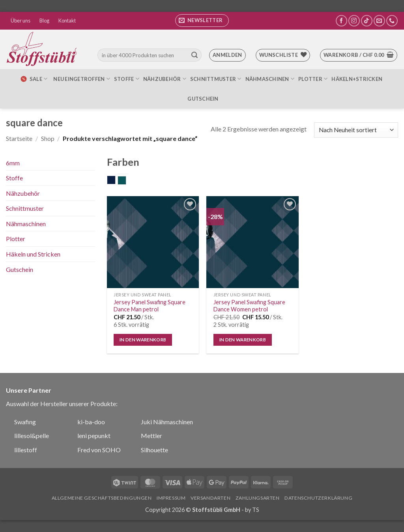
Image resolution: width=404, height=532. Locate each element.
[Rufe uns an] (392, 21)
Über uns (21, 21)
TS (256, 510)
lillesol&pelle (32, 436)
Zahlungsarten (258, 498)
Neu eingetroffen (82, 79)
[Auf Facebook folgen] (341, 21)
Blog (44, 21)
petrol (126, 181)
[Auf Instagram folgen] (354, 21)
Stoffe (127, 79)
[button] (202, 21)
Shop (48, 138)
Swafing (25, 422)
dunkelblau (115, 181)
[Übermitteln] (195, 55)
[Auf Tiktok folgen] (367, 21)
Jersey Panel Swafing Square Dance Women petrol (249, 306)
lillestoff (26, 450)
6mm (13, 163)
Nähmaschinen (270, 79)
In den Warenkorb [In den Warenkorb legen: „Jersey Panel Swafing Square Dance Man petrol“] (143, 340)
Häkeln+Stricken (357, 79)
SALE (34, 79)
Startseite (19, 138)
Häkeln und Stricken (33, 254)
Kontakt (67, 21)
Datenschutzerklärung (318, 498)
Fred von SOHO (99, 450)
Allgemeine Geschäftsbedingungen (102, 498)
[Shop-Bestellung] (356, 130)
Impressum (171, 498)
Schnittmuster (216, 79)
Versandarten (210, 498)
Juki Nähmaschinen (167, 422)
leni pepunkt (94, 436)
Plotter (313, 79)
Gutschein (203, 99)
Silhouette (154, 450)
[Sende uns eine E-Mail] (379, 21)
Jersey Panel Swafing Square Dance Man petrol (150, 306)
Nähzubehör (165, 79)
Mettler (151, 436)
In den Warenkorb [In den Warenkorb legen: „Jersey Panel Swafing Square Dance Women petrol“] (243, 340)
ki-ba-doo (91, 422)
